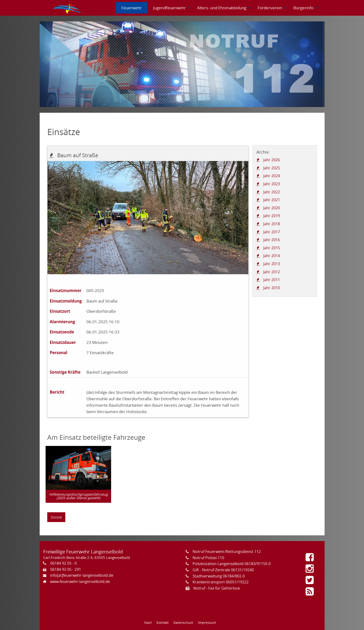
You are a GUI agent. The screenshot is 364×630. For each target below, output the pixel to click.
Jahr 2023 (272, 184)
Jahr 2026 (272, 160)
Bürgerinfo (303, 8)
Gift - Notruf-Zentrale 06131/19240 (223, 570)
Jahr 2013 (272, 264)
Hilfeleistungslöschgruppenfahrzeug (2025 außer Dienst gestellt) (78, 496)
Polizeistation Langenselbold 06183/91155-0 (232, 564)
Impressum (207, 623)
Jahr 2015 (272, 248)
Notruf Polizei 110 (208, 558)
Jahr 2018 (272, 224)
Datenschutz (183, 623)
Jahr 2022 (272, 192)
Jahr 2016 (272, 240)
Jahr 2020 (272, 208)
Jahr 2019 (272, 216)
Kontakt (163, 623)
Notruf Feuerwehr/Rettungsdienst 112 (227, 552)
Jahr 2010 (272, 288)
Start (148, 623)
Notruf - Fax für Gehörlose (217, 588)
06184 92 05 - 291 (66, 569)
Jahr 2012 (272, 272)
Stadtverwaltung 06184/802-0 (219, 576)
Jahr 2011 (272, 280)
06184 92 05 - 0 (64, 563)
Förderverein (270, 8)
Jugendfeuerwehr (169, 8)
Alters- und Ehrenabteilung (222, 8)
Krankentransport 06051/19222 (221, 582)
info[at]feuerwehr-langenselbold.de (82, 575)
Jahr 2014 (272, 256)
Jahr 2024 (272, 176)
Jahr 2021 (272, 200)
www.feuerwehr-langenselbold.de (80, 581)
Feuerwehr (132, 8)
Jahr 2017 (272, 232)
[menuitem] (67, 8)
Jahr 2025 (272, 168)
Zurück (56, 517)
